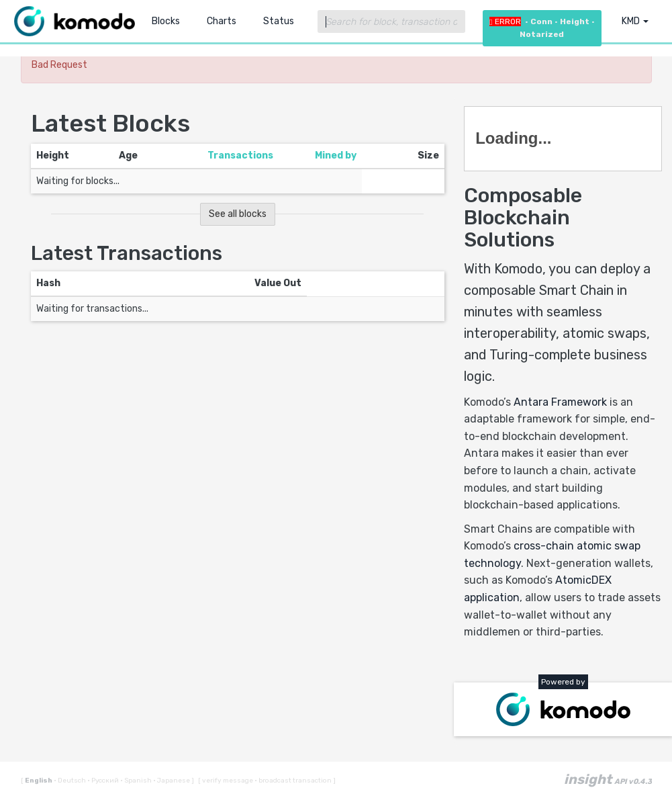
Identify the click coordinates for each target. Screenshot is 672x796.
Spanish (137, 781)
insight (608, 779)
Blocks (166, 21)
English (39, 781)
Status (279, 21)
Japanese (172, 781)
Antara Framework (560, 402)
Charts (222, 21)
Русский (104, 781)
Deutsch (70, 781)
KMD (635, 21)
